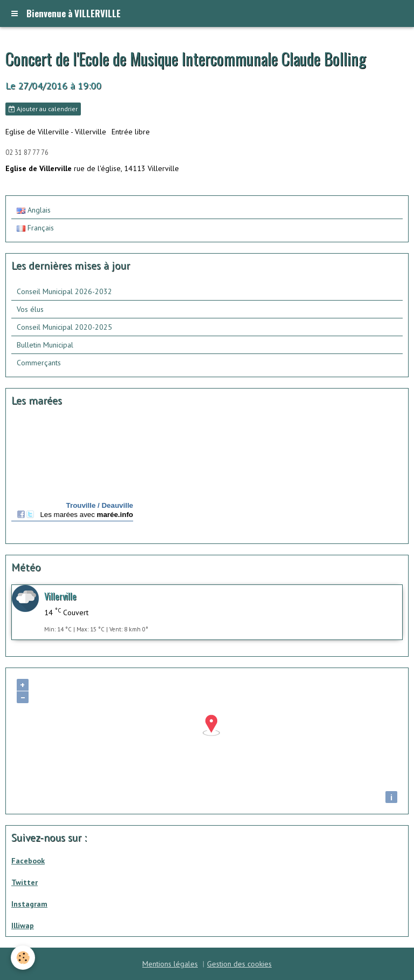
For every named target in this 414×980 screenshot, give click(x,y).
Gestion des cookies (239, 964)
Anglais (34, 210)
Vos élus (30, 309)
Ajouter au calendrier (43, 109)
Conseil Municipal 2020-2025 (64, 327)
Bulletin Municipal (45, 345)
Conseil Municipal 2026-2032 (64, 291)
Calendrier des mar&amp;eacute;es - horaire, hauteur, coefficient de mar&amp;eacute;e (72, 477)
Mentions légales (170, 964)
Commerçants (39, 363)
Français (35, 228)
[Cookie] (23, 958)
